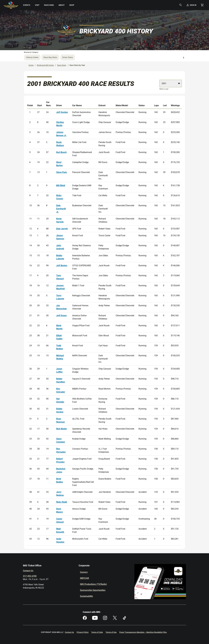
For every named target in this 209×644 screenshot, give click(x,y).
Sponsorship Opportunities (93, 590)
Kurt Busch (61, 152)
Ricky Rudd (62, 502)
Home (31, 65)
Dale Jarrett (62, 229)
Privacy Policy (83, 632)
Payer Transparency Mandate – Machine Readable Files (143, 632)
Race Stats (62, 65)
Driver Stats (68, 57)
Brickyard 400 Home (45, 65)
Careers (84, 572)
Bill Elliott (61, 185)
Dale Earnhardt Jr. (61, 209)
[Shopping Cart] (202, 5)
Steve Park (62, 172)
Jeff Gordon (62, 112)
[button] (181, 5)
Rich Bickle (62, 429)
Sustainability (86, 596)
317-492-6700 (30, 576)
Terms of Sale (97, 632)
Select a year (164, 89)
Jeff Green (61, 316)
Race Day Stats (50, 57)
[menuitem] (27, 5)
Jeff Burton (62, 266)
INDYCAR (84, 578)
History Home (32, 57)
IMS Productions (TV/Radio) (93, 584)
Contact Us (28, 571)
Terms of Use (111, 632)
